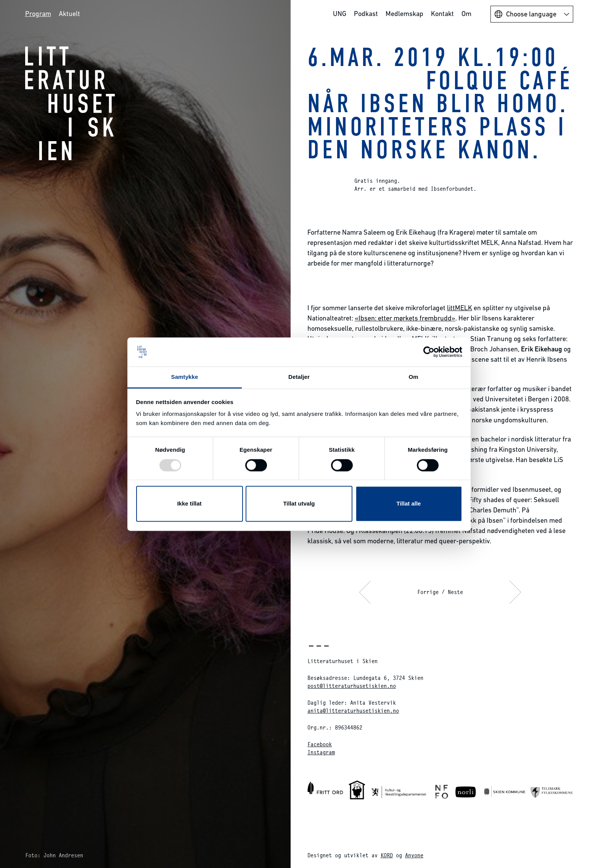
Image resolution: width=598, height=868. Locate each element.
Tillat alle (409, 504)
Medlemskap (404, 14)
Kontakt (442, 14)
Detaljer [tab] (299, 377)
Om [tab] (413, 377)
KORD (387, 855)
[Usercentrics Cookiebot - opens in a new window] (429, 352)
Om (466, 14)
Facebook (320, 744)
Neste (455, 592)
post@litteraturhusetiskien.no (352, 686)
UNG (340, 14)
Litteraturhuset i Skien (70, 103)
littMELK (460, 308)
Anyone (414, 855)
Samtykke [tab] (185, 377)
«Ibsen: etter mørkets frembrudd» (405, 318)
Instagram (321, 752)
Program (38, 14)
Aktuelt (69, 14)
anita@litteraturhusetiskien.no (353, 711)
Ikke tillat (189, 504)
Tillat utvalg (299, 504)
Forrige (428, 592)
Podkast (366, 14)
